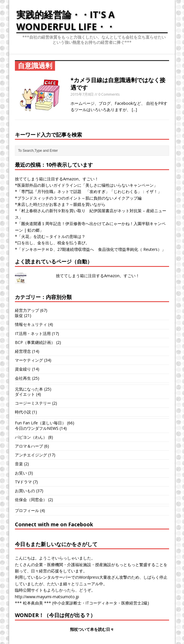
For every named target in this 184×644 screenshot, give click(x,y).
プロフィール (27, 510)
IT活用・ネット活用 (33, 333)
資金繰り (23, 369)
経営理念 (23, 351)
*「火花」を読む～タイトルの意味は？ (50, 236)
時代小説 (23, 412)
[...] (134, 110)
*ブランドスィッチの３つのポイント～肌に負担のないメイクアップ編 (78, 198)
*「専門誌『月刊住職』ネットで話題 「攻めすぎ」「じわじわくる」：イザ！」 (88, 191)
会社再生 (23, 378)
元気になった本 (29, 389)
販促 (19, 315)
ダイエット (25, 394)
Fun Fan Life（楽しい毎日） (40, 423)
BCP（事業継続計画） (35, 342)
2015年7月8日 (82, 94)
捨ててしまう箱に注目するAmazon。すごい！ (57, 179)
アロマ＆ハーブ (29, 446)
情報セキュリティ (31, 324)
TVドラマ (23, 482)
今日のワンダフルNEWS (37, 428)
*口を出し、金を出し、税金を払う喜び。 (52, 243)
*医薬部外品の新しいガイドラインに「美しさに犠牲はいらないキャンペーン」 (86, 185)
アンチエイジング (31, 455)
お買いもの (25, 491)
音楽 (19, 464)
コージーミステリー (33, 403)
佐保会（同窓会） (31, 500)
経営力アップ (27, 310)
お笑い (21, 473)
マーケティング (29, 360)
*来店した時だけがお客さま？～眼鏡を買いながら (60, 204)
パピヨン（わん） (31, 437)
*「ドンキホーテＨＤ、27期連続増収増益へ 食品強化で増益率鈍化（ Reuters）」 (90, 249)
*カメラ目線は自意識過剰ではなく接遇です (118, 84)
